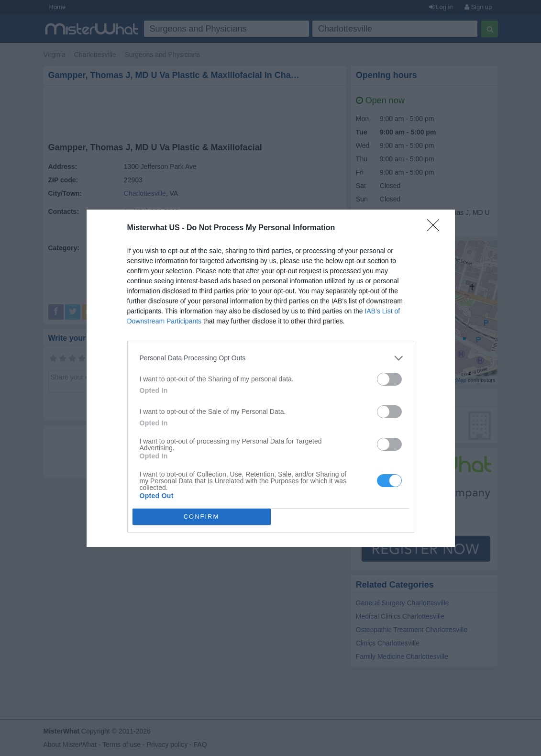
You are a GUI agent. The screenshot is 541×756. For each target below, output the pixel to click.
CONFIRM (202, 516)
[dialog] (271, 378)
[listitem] (271, 358)
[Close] (436, 228)
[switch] (389, 379)
